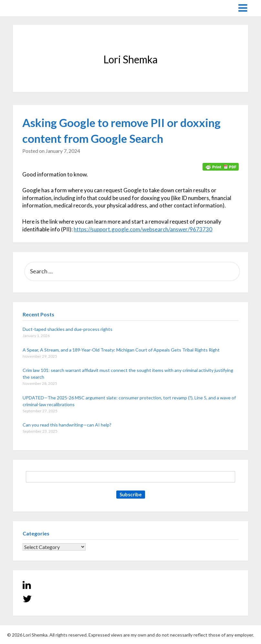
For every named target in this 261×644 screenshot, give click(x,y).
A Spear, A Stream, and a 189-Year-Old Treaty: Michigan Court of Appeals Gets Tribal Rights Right (121, 350)
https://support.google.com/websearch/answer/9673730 (143, 229)
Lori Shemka (32, 8)
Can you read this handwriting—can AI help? (67, 425)
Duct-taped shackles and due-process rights (68, 329)
